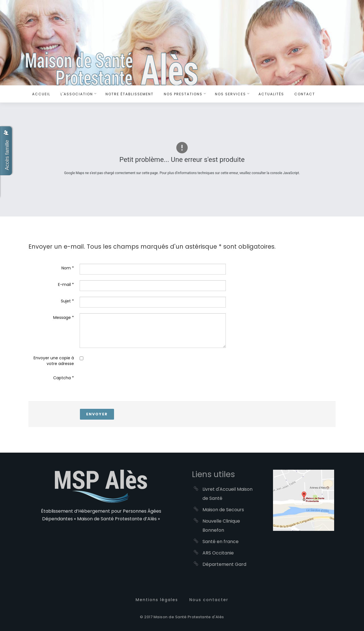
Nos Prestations (183, 94)
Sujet (67, 301)
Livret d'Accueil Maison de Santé (227, 494)
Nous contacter (209, 600)
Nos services (230, 94)
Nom (68, 268)
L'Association (77, 94)
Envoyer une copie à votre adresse (54, 361)
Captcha (64, 378)
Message (64, 317)
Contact (305, 94)
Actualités (271, 94)
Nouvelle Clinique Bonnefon (221, 526)
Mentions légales (157, 600)
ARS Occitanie (218, 553)
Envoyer (97, 414)
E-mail (66, 284)
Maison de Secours (223, 510)
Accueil (41, 94)
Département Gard (224, 564)
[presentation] (123, 385)
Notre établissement (130, 94)
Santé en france (221, 542)
